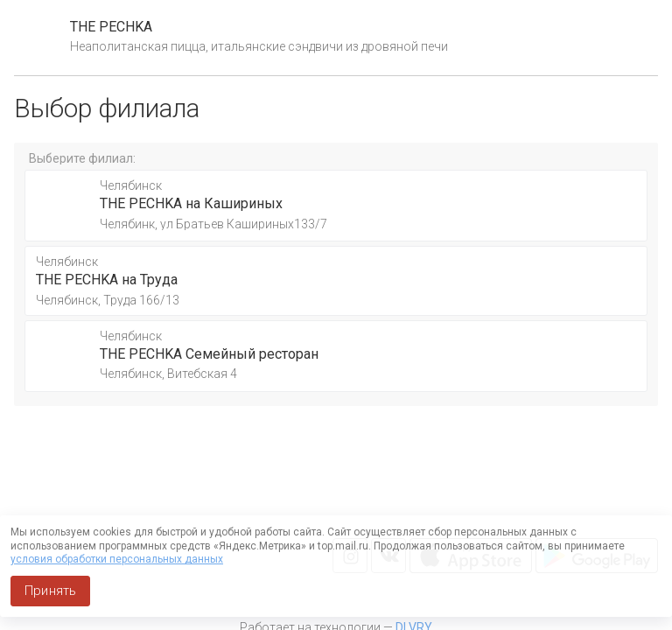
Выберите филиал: (82, 158)
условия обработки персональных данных (117, 559)
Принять (50, 591)
